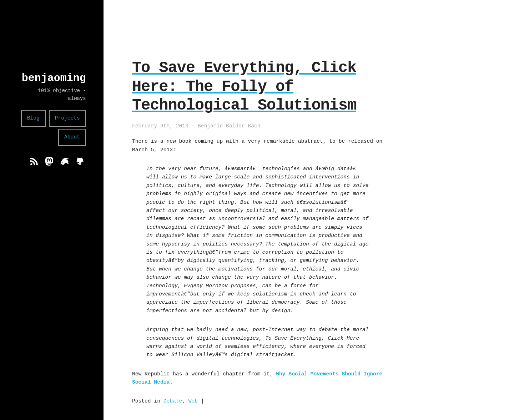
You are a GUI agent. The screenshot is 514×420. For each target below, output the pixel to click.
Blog (33, 118)
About (72, 137)
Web (193, 401)
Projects (67, 118)
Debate (173, 401)
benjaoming (54, 78)
